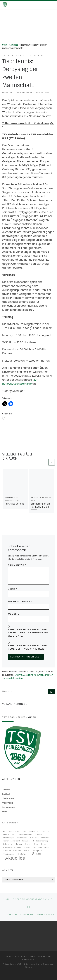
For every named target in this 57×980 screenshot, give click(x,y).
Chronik (39, 835)
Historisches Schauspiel (40, 838)
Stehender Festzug (41, 847)
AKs (5, 831)
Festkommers (34, 831)
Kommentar (17, 565)
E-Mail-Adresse (20, 601)
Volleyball (37, 851)
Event (36, 844)
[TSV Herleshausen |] (9, 5)
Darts (27, 850)
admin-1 (10, 92)
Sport (37, 854)
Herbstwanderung (41, 841)
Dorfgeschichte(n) (25, 835)
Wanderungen (9, 838)
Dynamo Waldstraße (18, 831)
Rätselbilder (22, 838)
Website (14, 614)
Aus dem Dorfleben (12, 851)
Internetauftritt (9, 835)
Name (12, 589)
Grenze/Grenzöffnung (12, 847)
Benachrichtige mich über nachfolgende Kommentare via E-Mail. (28, 633)
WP (20, 964)
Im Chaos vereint (14, 504)
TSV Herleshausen (25, 956)
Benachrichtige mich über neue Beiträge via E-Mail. (27, 647)
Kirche (27, 847)
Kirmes (28, 844)
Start (5, 45)
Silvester (46, 831)
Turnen (19, 844)
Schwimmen (8, 844)
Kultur (44, 844)
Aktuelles (14, 45)
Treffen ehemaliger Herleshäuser (17, 841)
